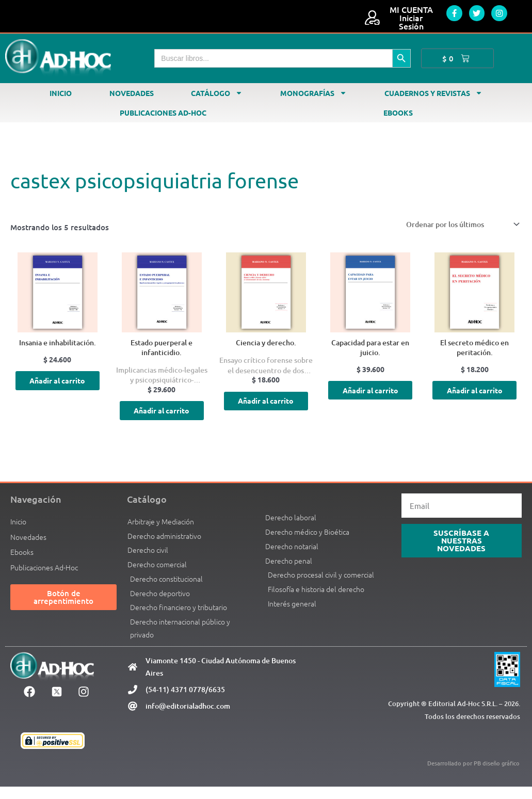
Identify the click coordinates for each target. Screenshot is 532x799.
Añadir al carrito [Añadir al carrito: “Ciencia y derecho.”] (266, 408)
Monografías (313, 93)
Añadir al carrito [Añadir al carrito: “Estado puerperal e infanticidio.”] (162, 418)
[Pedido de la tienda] (455, 225)
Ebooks (398, 113)
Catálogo (217, 93)
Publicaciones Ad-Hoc (163, 113)
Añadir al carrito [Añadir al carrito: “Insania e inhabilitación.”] (57, 388)
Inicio (61, 93)
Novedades (132, 93)
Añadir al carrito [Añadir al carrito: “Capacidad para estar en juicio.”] (370, 398)
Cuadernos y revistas (433, 93)
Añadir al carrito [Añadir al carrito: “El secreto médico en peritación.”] (475, 398)
